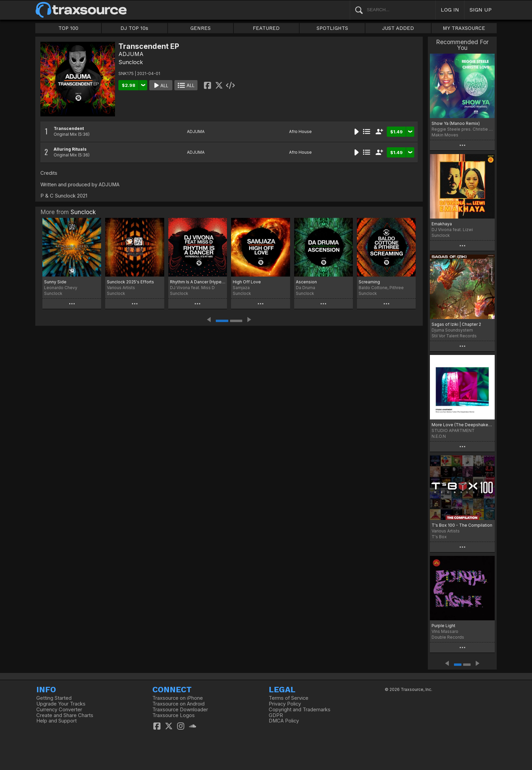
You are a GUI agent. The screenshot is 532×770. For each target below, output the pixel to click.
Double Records (448, 637)
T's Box (439, 537)
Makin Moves (445, 135)
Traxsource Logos (174, 715)
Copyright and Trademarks (300, 710)
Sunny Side (55, 282)
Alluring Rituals (70, 149)
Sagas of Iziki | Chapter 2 (456, 324)
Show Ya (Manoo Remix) (456, 123)
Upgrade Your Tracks (61, 704)
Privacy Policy (285, 704)
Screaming (369, 282)
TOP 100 (68, 28)
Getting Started (54, 698)
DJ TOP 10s (134, 28)
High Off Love (247, 282)
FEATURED (266, 28)
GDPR (276, 715)
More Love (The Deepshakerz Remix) (462, 425)
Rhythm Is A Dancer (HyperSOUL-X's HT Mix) (198, 282)
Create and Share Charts (65, 715)
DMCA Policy (284, 721)
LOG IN (450, 10)
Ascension (306, 282)
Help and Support (56, 721)
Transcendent (69, 128)
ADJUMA (131, 54)
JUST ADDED (398, 28)
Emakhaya (442, 224)
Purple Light (443, 626)
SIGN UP (481, 10)
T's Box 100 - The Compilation (462, 525)
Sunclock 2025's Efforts (130, 282)
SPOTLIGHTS (332, 28)
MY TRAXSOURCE (464, 28)
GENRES (201, 28)
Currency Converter (59, 710)
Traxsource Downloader (180, 710)
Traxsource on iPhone (178, 698)
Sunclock (131, 62)
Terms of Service (289, 698)
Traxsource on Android (178, 704)
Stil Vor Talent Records (454, 336)
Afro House (300, 132)
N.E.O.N (439, 436)
